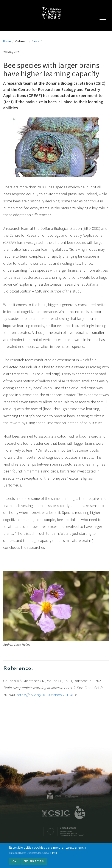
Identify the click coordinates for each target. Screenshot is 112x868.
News (35, 41)
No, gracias (34, 862)
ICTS (85, 813)
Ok (14, 862)
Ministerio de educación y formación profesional (69, 796)
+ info (54, 854)
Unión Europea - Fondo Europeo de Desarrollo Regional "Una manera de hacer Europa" (69, 831)
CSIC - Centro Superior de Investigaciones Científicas (61, 814)
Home (7, 41)
